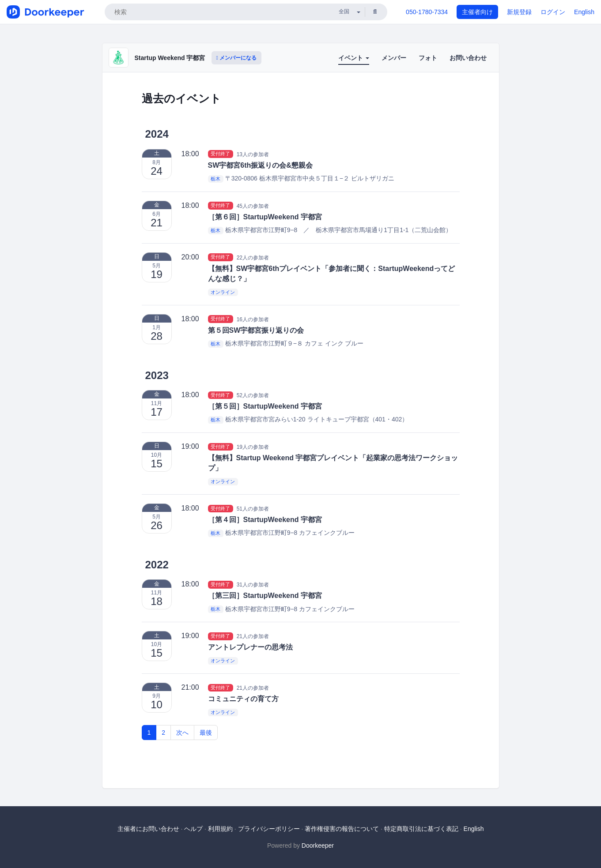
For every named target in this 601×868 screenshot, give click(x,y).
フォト (428, 58)
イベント (354, 58)
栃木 (215, 179)
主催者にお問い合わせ (148, 829)
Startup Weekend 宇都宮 (170, 58)
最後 (206, 733)
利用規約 (220, 829)
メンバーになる (237, 58)
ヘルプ (193, 829)
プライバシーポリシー (269, 829)
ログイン (553, 12)
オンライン (223, 292)
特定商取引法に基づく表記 (421, 829)
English (584, 12)
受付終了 (220, 154)
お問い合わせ (468, 58)
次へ (182, 733)
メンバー (394, 58)
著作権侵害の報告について (342, 829)
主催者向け (477, 12)
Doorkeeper (318, 845)
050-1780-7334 (427, 12)
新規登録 (519, 12)
